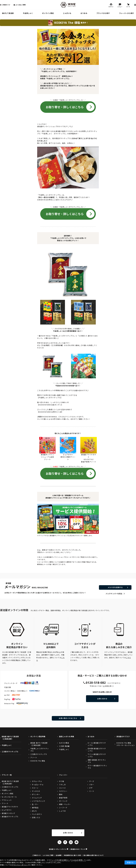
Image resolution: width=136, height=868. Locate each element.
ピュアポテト (7, 810)
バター (92, 785)
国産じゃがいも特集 (67, 737)
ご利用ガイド (6, 5)
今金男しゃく (28, 13)
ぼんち (34, 811)
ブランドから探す (103, 13)
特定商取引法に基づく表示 (73, 855)
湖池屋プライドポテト (10, 807)
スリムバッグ (37, 798)
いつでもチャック (39, 801)
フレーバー (63, 775)
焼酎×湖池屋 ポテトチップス (97, 761)
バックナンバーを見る (114, 594)
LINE (76, 842)
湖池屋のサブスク (123, 737)
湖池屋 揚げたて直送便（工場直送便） (10, 738)
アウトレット (7, 800)
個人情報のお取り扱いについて (94, 855)
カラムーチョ (37, 781)
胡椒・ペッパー (65, 804)
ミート (92, 791)
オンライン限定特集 (38, 737)
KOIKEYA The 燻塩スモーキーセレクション (126, 744)
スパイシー (63, 791)
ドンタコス (36, 791)
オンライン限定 (48, 13)
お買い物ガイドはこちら (68, 718)
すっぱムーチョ (38, 785)
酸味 (61, 794)
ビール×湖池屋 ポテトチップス (97, 744)
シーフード (63, 808)
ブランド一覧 (7, 775)
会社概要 (59, 855)
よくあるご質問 (21, 5)
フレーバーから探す (126, 13)
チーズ (92, 781)
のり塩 (62, 781)
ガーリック (63, 801)
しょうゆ (62, 811)
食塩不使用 (63, 798)
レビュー (120, 7)
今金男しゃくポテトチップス (40, 750)
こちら (128, 658)
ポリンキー (36, 794)
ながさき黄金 (64, 743)
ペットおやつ (37, 814)
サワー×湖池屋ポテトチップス (97, 767)
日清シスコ (36, 818)
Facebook (65, 842)
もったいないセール (9, 797)
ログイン (111, 7)
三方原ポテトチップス (10, 752)
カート (128, 7)
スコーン (35, 788)
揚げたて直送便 (8, 13)
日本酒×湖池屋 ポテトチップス (97, 750)
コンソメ (62, 788)
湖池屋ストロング (8, 813)
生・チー (35, 804)
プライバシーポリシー (20, 865)
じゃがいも (67, 13)
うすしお (62, 785)
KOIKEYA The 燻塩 (38, 761)
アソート (34, 758)
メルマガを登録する (115, 587)
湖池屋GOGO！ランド (78, 849)
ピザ (91, 788)
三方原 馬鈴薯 (64, 746)
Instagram (71, 842)
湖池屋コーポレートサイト (58, 849)
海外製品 (35, 808)
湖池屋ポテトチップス (10, 817)
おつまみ (84, 13)
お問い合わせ (102, 699)
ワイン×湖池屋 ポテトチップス (97, 755)
